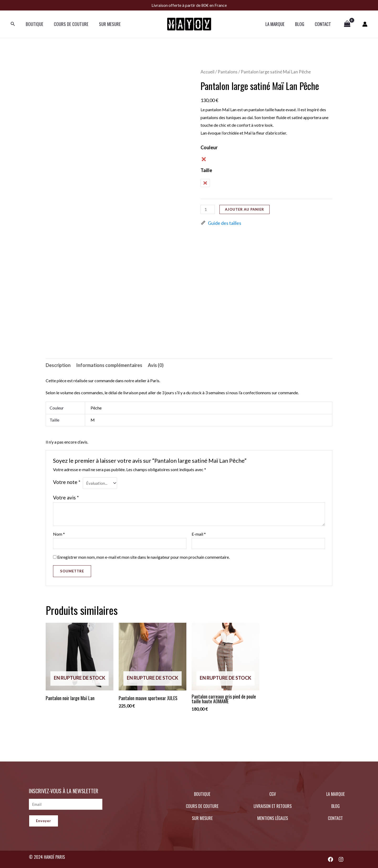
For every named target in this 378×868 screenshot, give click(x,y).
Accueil (208, 72)
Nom (59, 535)
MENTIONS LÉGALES (273, 818)
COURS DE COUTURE (69, 24)
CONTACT (324, 24)
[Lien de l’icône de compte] (365, 24)
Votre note (67, 482)
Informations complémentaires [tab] (109, 365)
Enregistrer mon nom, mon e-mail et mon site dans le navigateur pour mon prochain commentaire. (143, 559)
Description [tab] (58, 365)
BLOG (302, 24)
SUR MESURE (106, 24)
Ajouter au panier (246, 209)
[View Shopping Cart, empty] (347, 24)
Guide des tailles (221, 223)
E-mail (199, 535)
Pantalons (228, 72)
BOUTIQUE (34, 24)
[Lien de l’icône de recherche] (13, 24)
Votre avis (66, 498)
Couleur (209, 147)
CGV (273, 794)
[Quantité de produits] (208, 209)
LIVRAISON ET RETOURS (273, 806)
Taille (206, 170)
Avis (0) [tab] (156, 365)
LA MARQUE (279, 24)
